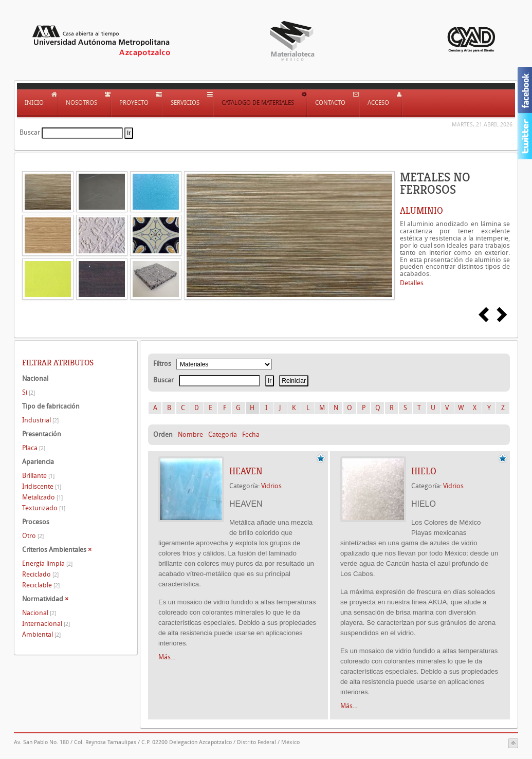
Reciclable (41, 585)
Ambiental (41, 634)
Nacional (39, 613)
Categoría (223, 434)
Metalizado (42, 497)
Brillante (38, 476)
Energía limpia (47, 563)
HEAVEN (246, 471)
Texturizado (44, 508)
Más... (167, 657)
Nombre (190, 434)
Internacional (46, 624)
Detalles (412, 283)
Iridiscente (42, 486)
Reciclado (40, 574)
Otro (33, 536)
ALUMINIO (421, 211)
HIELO (424, 471)
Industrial (40, 420)
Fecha (251, 434)
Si (29, 392)
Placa (34, 448)
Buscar (30, 132)
